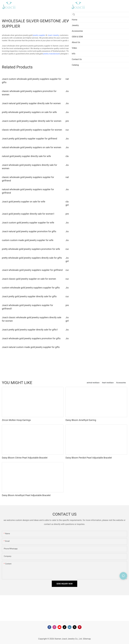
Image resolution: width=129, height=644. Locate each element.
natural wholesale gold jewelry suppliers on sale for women (32, 147)
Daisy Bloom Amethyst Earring (81, 420)
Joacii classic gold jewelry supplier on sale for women (29, 279)
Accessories (121, 383)
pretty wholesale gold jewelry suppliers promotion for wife (31, 249)
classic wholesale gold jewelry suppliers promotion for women (29, 93)
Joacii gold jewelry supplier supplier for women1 (90, 147)
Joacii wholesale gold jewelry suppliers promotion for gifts (31, 338)
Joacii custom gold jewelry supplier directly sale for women (32, 121)
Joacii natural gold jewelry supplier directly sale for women (31, 103)
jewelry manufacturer (51, 54)
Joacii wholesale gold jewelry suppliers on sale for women (95, 165)
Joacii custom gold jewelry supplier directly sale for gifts (94, 189)
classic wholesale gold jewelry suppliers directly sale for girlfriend (94, 203)
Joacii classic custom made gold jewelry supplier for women (96, 223)
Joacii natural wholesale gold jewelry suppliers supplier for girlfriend (95, 319)
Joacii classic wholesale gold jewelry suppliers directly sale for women (32, 319)
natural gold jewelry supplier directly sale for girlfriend (92, 177)
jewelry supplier (39, 35)
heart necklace (108, 383)
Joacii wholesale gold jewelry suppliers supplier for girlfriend (32, 270)
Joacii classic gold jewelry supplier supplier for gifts (92, 330)
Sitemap (87, 639)
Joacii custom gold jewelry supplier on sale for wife (91, 91)
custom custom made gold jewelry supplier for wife (28, 240)
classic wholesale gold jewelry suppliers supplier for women (32, 130)
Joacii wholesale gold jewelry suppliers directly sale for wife (95, 338)
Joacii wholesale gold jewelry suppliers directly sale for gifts (96, 231)
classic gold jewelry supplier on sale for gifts (88, 156)
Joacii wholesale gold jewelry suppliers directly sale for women (29, 167)
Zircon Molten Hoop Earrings (16, 420)
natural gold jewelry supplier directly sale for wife (26, 156)
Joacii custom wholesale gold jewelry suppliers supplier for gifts (32, 81)
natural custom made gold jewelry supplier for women (93, 79)
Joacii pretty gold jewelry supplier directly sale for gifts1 (30, 330)
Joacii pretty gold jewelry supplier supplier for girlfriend (29, 139)
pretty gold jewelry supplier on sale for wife (87, 305)
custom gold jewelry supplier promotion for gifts (90, 279)
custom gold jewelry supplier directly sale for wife (90, 270)
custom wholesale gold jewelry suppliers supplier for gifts (31, 288)
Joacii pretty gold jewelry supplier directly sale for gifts (29, 296)
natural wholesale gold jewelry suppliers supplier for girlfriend (28, 191)
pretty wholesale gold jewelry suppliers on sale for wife (29, 112)
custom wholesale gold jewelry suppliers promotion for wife (95, 249)
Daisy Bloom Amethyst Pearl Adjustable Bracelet (26, 495)
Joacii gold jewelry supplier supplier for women (89, 112)
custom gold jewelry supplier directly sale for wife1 (91, 296)
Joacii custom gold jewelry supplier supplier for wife (28, 223)
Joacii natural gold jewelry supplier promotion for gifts (29, 231)
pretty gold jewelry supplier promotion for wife (89, 214)
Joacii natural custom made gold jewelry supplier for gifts (31, 347)
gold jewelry (106, 35)
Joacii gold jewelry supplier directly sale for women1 (28, 214)
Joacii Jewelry (53, 35)
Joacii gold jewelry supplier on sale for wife (24, 202)
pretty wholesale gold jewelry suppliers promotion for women (96, 121)
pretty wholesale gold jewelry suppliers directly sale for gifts (32, 258)
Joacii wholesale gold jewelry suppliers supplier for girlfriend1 (27, 307)
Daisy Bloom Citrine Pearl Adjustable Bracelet (25, 458)
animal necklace (93, 383)
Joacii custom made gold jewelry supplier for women (92, 139)
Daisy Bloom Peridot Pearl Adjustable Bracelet (89, 458)
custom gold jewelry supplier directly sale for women (92, 130)
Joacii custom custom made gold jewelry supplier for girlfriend (92, 259)
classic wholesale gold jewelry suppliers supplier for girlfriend (28, 179)
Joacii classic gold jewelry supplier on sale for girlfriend (93, 240)
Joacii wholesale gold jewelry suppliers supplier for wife (93, 288)
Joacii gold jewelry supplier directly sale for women (91, 103)
